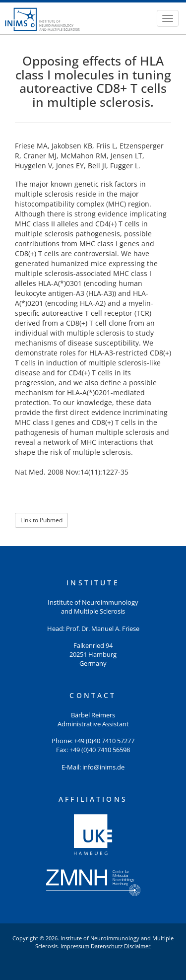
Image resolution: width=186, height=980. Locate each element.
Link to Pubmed (41, 520)
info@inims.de (103, 767)
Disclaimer (137, 946)
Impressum (75, 946)
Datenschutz (107, 946)
